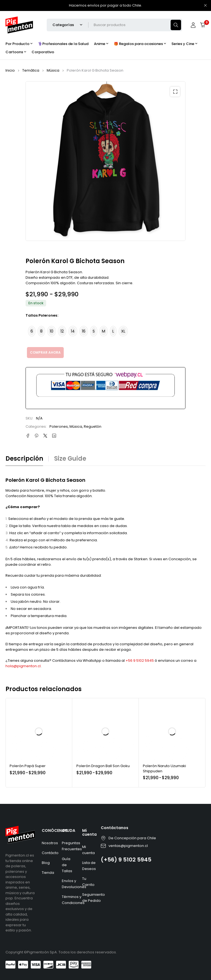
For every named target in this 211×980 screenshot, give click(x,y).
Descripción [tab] (24, 459)
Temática (31, 70)
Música (53, 70)
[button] (175, 92)
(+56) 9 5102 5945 (126, 860)
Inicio (10, 70)
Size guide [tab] (70, 459)
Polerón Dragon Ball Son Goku (103, 766)
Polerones (59, 426)
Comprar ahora (45, 352)
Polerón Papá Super (28, 766)
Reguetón (93, 426)
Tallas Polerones (41, 316)
